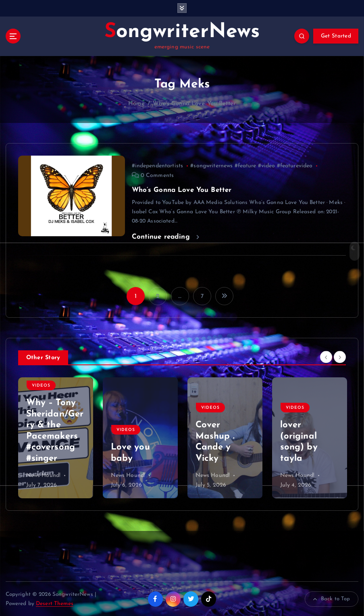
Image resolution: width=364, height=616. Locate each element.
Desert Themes (55, 603)
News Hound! (44, 475)
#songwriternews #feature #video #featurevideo (251, 165)
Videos (41, 385)
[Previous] (326, 356)
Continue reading (165, 236)
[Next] (340, 356)
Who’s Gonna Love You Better (194, 103)
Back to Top (332, 599)
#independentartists (158, 165)
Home (137, 103)
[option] (56, 437)
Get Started (336, 36)
